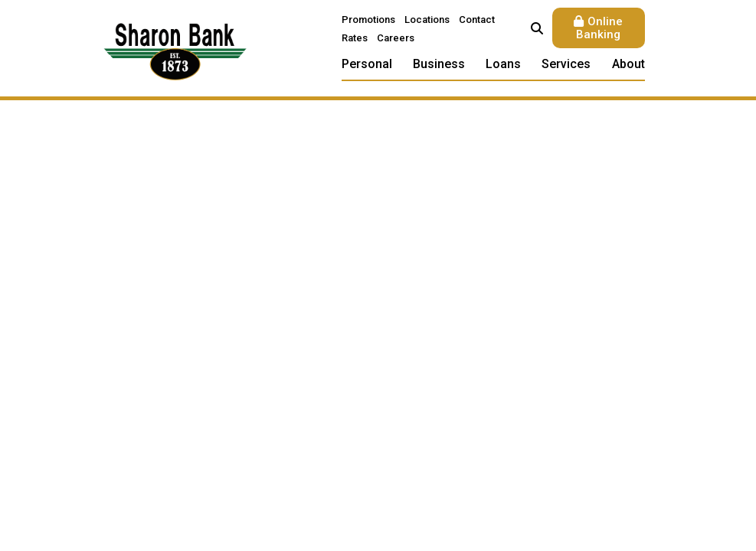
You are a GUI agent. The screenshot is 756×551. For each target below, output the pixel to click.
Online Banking (599, 28)
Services (566, 64)
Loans (503, 64)
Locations (427, 20)
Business (439, 64)
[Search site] (537, 28)
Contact (477, 20)
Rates (355, 38)
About (628, 64)
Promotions (368, 20)
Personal (367, 64)
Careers (396, 38)
